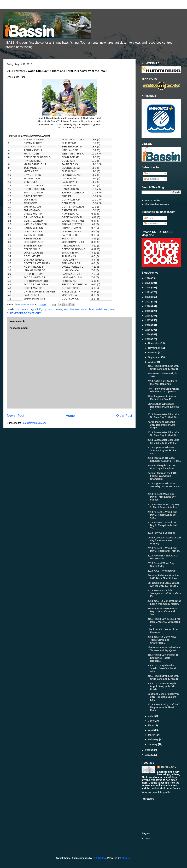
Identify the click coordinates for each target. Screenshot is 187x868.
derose (59, 309)
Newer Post (16, 416)
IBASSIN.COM (26, 304)
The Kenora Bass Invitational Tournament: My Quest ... (164, 649)
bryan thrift (36, 309)
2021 (148, 302)
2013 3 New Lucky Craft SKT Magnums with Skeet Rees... (164, 707)
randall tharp (102, 309)
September (155, 357)
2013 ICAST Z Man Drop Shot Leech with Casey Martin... (164, 602)
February (154, 739)
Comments (151, 179)
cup (45, 309)
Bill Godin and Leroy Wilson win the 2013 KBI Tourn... (164, 584)
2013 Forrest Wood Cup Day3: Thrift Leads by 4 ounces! (162, 497)
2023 (148, 292)
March (152, 735)
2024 (148, 288)
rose (112, 309)
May (151, 725)
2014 (148, 334)
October (153, 353)
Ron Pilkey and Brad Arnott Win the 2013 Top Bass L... (164, 390)
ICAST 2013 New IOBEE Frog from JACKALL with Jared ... (164, 622)
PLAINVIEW (99, 858)
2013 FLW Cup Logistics (161, 533)
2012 (148, 750)
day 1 (51, 309)
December (154, 343)
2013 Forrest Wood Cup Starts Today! (161, 565)
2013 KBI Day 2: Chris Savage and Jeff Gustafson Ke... (164, 593)
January (153, 744)
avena (25, 309)
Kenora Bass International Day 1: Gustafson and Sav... (162, 611)
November (154, 348)
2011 (148, 755)
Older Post (124, 416)
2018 (148, 316)
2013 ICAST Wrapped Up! (162, 571)
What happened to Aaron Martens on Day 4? (162, 398)
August (153, 362)
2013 (18, 309)
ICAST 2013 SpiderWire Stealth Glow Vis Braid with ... (162, 668)
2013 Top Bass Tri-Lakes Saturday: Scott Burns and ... (164, 486)
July (151, 716)
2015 (148, 330)
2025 (148, 283)
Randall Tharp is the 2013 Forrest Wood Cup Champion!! (162, 476)
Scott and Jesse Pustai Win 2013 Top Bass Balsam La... (163, 697)
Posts (148, 174)
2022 (148, 297)
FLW (66, 309)
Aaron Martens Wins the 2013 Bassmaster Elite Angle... (162, 425)
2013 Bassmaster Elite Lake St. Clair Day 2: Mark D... (163, 434)
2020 (148, 306)
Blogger (126, 858)
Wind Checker (153, 200)
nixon (91, 309)
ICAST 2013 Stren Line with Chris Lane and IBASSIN (163, 367)
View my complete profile (156, 792)
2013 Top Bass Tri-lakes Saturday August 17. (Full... (164, 459)
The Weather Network (157, 204)
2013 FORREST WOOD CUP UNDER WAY (163, 557)
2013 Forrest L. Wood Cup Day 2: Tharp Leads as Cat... (162, 515)
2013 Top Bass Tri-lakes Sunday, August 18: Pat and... (162, 450)
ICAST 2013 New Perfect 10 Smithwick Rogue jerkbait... (163, 658)
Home (70, 416)
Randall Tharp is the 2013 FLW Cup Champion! (162, 467)
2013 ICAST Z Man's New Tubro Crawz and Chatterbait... (162, 640)
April (151, 730)
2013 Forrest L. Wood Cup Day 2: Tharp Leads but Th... (162, 525)
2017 (148, 320)
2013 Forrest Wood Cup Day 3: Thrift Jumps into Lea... (163, 506)
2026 (148, 278)
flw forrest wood (78, 309)
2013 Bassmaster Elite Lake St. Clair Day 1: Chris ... (163, 441)
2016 (148, 325)
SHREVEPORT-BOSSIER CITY (24, 313)
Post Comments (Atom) (34, 423)
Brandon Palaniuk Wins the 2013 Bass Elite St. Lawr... (163, 577)
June (151, 721)
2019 (148, 311)
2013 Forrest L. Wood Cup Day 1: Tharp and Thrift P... (164, 550)
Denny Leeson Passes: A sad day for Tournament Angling (164, 541)
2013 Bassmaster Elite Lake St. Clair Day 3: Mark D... (163, 416)
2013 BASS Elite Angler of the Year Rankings (162, 383)
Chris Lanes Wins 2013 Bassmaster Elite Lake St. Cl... (163, 407)
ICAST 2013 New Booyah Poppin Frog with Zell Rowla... (162, 686)
